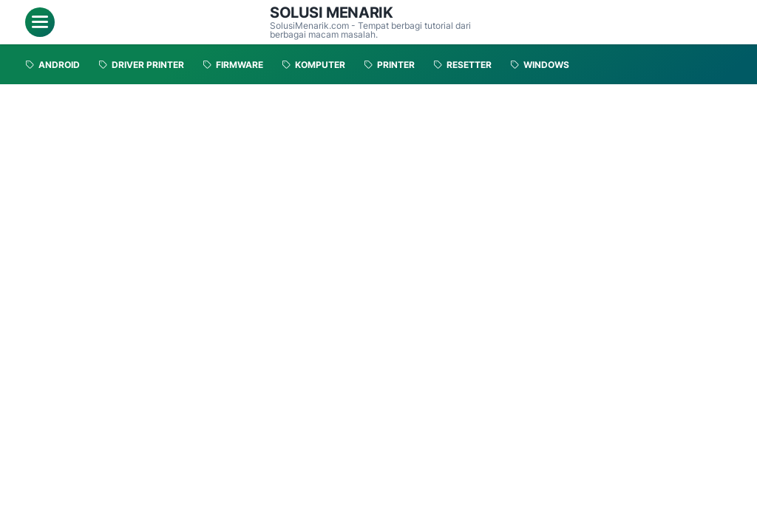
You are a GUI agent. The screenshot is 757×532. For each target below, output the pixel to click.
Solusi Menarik (331, 13)
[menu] (40, 22)
